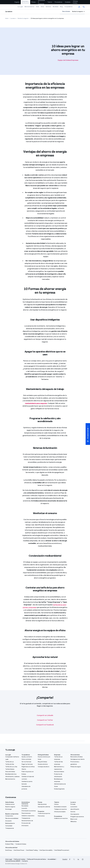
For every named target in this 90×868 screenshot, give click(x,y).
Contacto (25, 861)
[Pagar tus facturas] (29, 764)
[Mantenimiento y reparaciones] (61, 768)
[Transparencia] (12, 828)
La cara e (9, 11)
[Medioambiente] (12, 823)
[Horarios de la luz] (45, 764)
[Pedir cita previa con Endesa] (29, 773)
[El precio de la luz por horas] (45, 758)
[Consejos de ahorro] (45, 767)
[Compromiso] (12, 816)
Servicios (48, 7)
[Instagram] (83, 859)
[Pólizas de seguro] (78, 767)
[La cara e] (13, 18)
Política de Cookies (20, 859)
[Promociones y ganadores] (78, 763)
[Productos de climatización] (61, 775)
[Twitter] (74, 859)
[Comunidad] (12, 826)
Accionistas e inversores (26, 803)
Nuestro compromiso (12, 814)
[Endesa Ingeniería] (61, 789)
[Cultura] (61, 804)
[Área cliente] (79, 7)
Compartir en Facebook (45, 725)
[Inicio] (7, 18)
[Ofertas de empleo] (61, 812)
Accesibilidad (52, 859)
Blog (61, 7)
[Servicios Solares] (61, 772)
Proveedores (58, 2)
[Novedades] (29, 806)
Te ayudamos (68, 7)
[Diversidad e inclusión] (61, 807)
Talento (50, 2)
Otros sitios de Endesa (12, 841)
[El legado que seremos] (78, 817)
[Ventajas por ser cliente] (78, 759)
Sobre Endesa (10, 802)
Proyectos (41, 811)
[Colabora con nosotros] (61, 818)
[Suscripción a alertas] (45, 807)
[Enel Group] (9, 850)
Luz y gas (20, 7)
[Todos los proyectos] (45, 813)
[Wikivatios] (78, 822)
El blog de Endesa (43, 755)
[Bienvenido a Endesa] (78, 757)
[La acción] (29, 808)
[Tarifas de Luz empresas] (61, 758)
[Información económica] (29, 811)
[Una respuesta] (78, 814)
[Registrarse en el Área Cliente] (29, 768)
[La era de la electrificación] (78, 808)
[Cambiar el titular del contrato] (29, 778)
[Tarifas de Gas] (12, 764)
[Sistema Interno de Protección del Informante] (29, 823)
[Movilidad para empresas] (61, 780)
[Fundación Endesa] (21, 844)
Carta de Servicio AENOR (13, 861)
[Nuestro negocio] (12, 807)
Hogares (17, 2)
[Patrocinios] (45, 816)
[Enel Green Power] (19, 850)
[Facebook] (70, 859)
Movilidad (56, 7)
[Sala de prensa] (45, 804)
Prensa (33, 2)
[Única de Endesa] (12, 772)
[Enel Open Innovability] (46, 850)
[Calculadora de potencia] (29, 788)
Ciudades (68, 2)
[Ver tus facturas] (29, 762)
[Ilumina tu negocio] (23, 18)
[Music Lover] (78, 819)
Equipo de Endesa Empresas (68, 60)
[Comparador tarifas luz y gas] (12, 758)
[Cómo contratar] (29, 759)
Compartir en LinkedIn (45, 715)
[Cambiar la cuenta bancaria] (29, 783)
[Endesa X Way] (9, 844)
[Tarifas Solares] (12, 769)
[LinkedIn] (78, 859)
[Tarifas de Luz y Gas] (12, 767)
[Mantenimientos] (12, 779)
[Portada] (78, 804)
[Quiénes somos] (12, 804)
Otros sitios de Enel (11, 848)
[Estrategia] (12, 809)
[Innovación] (12, 821)
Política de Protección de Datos (36, 859)
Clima (42, 7)
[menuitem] (17, 2)
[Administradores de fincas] (61, 785)
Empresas (57, 755)
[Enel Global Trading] (32, 850)
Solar (38, 7)
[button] (84, 7)
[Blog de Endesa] (45, 762)
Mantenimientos (29, 7)
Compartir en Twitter (45, 720)
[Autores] (78, 812)
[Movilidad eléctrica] (12, 774)
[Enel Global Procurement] (62, 850)
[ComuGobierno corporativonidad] (29, 816)
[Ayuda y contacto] (29, 757)
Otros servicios (75, 755)
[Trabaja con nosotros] (61, 809)
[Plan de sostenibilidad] (12, 818)
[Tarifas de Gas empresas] (61, 763)
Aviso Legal (9, 859)
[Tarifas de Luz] (12, 762)
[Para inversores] (29, 813)
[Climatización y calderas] (12, 777)
